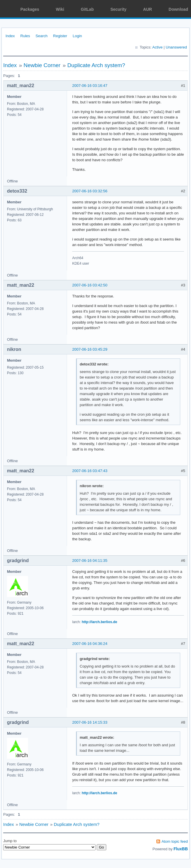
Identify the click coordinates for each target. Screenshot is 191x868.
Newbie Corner (42, 65)
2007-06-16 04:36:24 (90, 644)
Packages (30, 9)
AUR (148, 9)
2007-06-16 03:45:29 (90, 349)
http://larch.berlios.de (100, 622)
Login (77, 36)
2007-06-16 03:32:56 (90, 191)
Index (10, 36)
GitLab (87, 9)
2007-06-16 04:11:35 (90, 561)
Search (41, 36)
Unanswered (176, 47)
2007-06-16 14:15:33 (90, 722)
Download (178, 9)
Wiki (60, 9)
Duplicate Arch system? (96, 65)
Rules (25, 36)
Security (118, 9)
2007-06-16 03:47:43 (90, 471)
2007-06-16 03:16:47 (90, 86)
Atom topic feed (175, 841)
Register (60, 36)
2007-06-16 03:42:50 (90, 285)
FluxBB (181, 849)
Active (157, 47)
